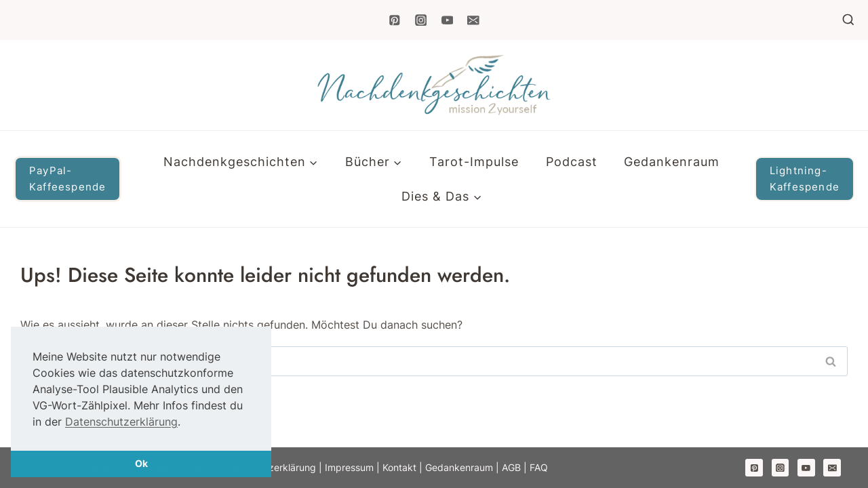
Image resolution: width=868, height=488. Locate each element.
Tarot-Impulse (474, 162)
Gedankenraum (672, 162)
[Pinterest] (394, 20)
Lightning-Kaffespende (805, 179)
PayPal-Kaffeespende (67, 179)
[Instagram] (421, 20)
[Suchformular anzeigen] (848, 20)
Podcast (572, 162)
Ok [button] (141, 463)
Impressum (349, 467)
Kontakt (399, 467)
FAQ (539, 467)
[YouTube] (447, 20)
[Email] (473, 20)
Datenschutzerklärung (121, 422)
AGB (513, 467)
